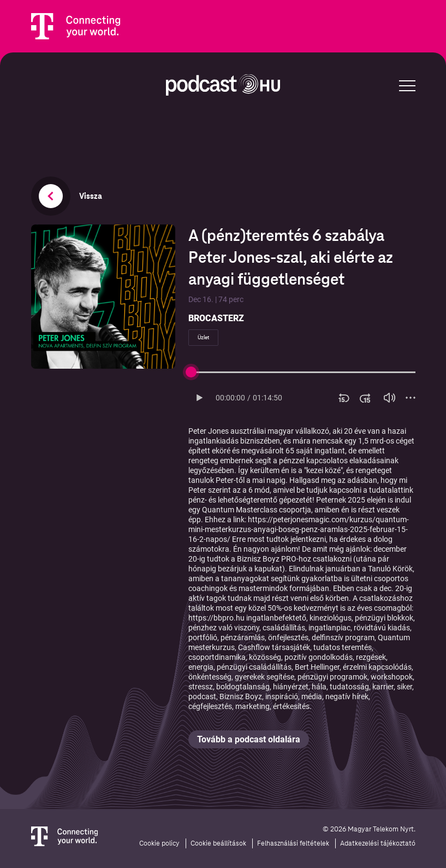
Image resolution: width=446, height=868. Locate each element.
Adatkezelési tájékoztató (378, 843)
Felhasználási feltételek (293, 843)
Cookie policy (159, 843)
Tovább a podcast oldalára (249, 739)
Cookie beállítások (218, 843)
